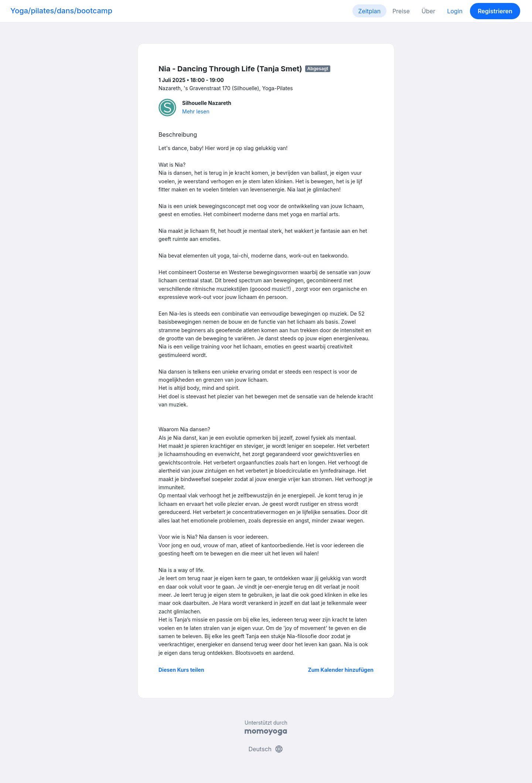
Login (455, 11)
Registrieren (495, 11)
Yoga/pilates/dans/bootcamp (61, 11)
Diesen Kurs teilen (181, 670)
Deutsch (266, 749)
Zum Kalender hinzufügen (341, 670)
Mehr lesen (196, 111)
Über (428, 11)
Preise (401, 11)
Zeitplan (370, 11)
